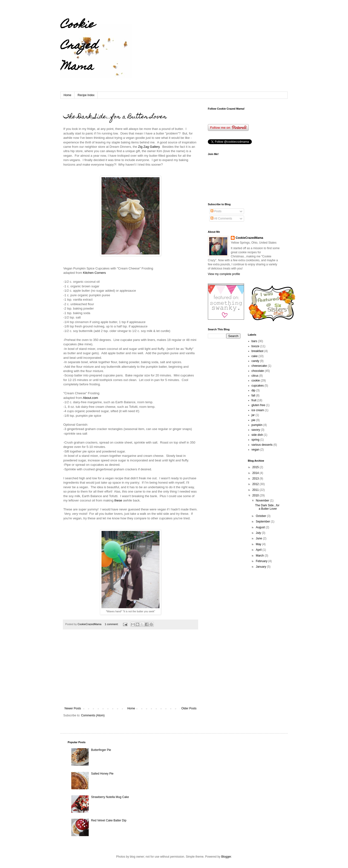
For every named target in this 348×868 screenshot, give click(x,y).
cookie (256, 381)
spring (256, 440)
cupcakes (258, 386)
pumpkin (257, 425)
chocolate (258, 371)
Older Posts (189, 708)
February (262, 561)
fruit (254, 400)
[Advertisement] (130, 670)
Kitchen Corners (94, 273)
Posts (216, 211)
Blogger (226, 857)
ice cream (258, 410)
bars (254, 341)
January (261, 567)
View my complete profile (224, 274)
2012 (256, 484)
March (260, 556)
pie (254, 420)
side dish (257, 435)
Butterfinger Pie (101, 750)
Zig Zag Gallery (149, 147)
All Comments (221, 219)
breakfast (257, 351)
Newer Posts (73, 708)
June (259, 538)
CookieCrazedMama (249, 238)
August (261, 527)
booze (256, 346)
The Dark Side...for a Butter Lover (115, 117)
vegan (256, 450)
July (259, 533)
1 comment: (112, 624)
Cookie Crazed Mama (79, 46)
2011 (256, 490)
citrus (255, 376)
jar (253, 415)
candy (255, 361)
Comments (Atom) (93, 715)
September (263, 522)
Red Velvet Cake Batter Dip (109, 820)
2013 (256, 479)
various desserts (262, 445)
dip (254, 390)
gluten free (258, 405)
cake (255, 356)
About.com (91, 398)
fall (253, 395)
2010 (256, 495)
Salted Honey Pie (102, 774)
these (118, 500)
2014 (256, 473)
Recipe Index (86, 95)
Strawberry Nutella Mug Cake (110, 797)
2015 (256, 467)
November (263, 501)
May (259, 544)
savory (256, 430)
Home (67, 95)
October (261, 516)
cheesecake (259, 366)
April (259, 550)
